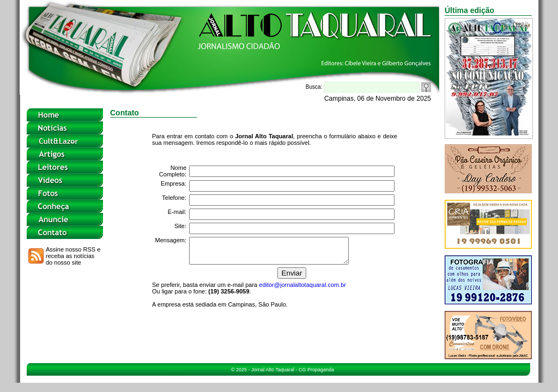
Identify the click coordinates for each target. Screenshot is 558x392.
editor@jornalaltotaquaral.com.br (302, 290)
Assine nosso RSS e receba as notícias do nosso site (73, 256)
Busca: (363, 87)
